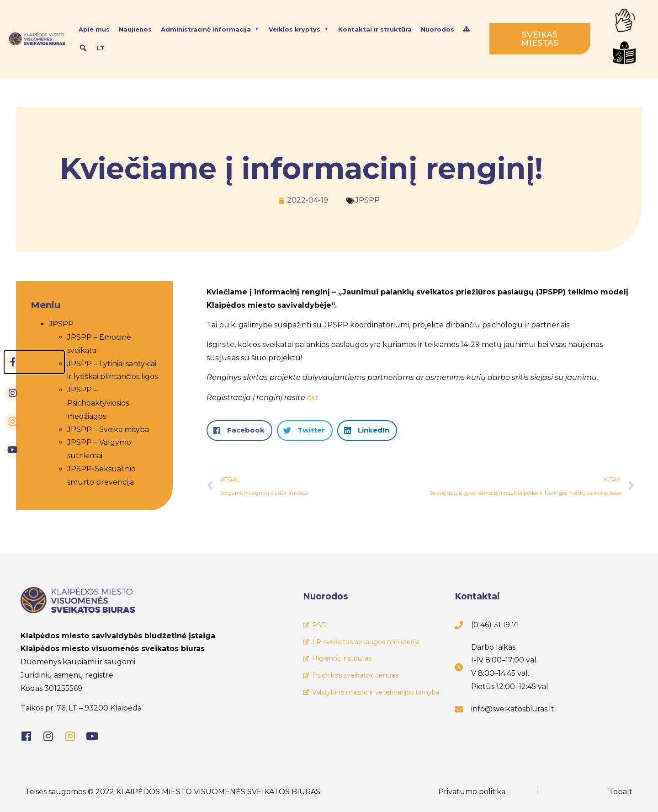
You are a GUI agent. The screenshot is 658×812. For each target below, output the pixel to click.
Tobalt (621, 792)
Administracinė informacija (210, 29)
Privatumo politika (472, 792)
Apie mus (94, 29)
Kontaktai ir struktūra (375, 29)
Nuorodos (438, 29)
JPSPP (367, 198)
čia (313, 398)
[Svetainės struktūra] (466, 29)
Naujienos (135, 29)
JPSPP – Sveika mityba (99, 430)
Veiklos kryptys (299, 29)
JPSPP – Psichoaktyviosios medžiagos (89, 403)
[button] (239, 430)
